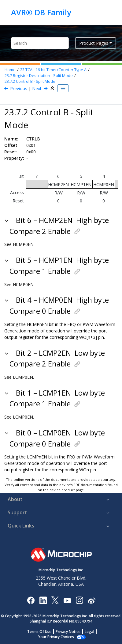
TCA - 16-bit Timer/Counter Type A (53, 70)
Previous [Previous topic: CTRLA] (19, 88)
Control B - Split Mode (30, 81)
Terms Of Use (39, 632)
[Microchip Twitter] (55, 600)
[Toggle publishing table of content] (63, 88)
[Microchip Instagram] (79, 600)
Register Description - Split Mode (39, 76)
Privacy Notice (68, 632)
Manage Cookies (56, 637)
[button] (7, 220)
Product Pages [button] (94, 43)
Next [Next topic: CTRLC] (37, 88)
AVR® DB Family (41, 12)
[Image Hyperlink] (67, 600)
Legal (89, 632)
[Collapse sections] (53, 88)
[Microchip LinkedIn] (43, 600)
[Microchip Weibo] (92, 600)
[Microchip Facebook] (31, 600)
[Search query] (40, 43)
